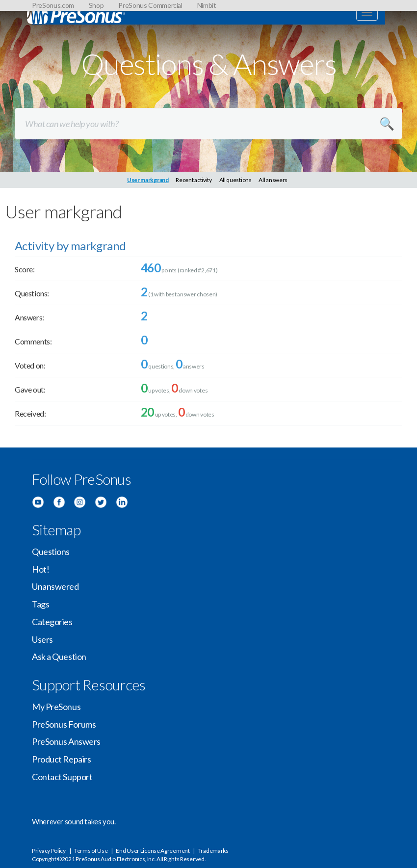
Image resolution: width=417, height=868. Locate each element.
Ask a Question (59, 657)
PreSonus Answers (66, 741)
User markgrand (148, 180)
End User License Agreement (153, 851)
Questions (51, 552)
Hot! (40, 569)
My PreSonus (56, 707)
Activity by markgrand (70, 246)
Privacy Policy (49, 851)
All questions (235, 180)
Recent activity (194, 180)
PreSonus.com (53, 5)
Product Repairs (61, 759)
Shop (96, 5)
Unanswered (55, 586)
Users (42, 639)
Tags (40, 604)
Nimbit (207, 5)
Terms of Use (91, 851)
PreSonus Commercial (150, 5)
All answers (273, 180)
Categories (52, 622)
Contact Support (62, 777)
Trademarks (213, 851)
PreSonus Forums (64, 724)
